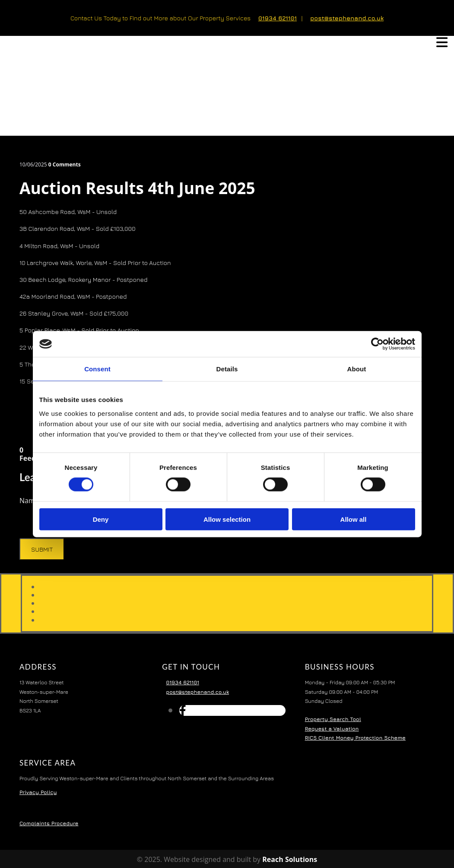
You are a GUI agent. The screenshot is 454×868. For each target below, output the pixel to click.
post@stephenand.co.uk (347, 18)
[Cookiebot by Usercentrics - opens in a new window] (377, 344)
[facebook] (183, 710)
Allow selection (227, 519)
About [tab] (357, 369)
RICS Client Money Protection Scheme (355, 738)
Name (30, 501)
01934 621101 (278, 18)
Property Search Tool (333, 719)
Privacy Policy (38, 792)
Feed (28, 458)
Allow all (354, 519)
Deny (101, 519)
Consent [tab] (97, 369)
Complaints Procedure (49, 823)
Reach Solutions (290, 859)
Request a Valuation (332, 729)
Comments (65, 164)
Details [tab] (227, 369)
